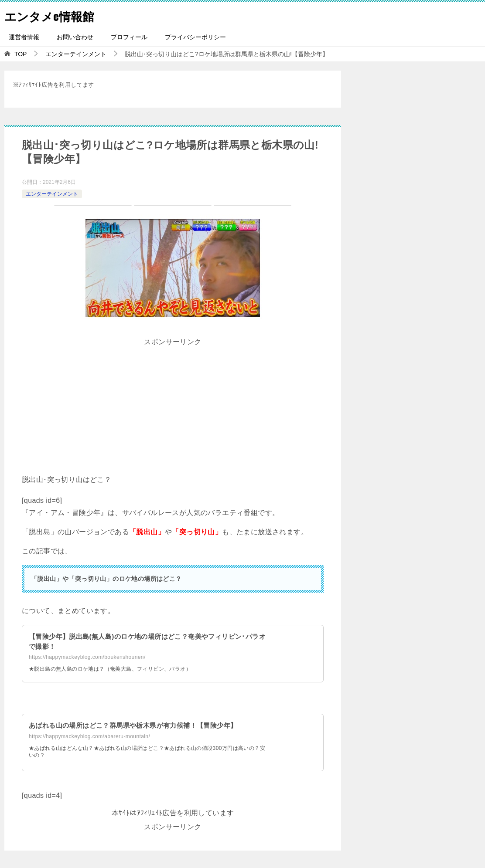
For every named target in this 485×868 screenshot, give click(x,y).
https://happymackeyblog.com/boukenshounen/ (87, 657)
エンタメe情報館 (54, 15)
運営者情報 (24, 37)
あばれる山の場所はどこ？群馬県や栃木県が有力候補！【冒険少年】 (140, 725)
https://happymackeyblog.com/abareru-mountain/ (89, 736)
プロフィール (129, 37)
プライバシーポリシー (195, 37)
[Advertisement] (173, 410)
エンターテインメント (52, 194)
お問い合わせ (75, 37)
